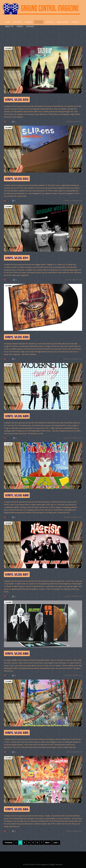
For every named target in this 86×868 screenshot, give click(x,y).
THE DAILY (50, 22)
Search (20, 26)
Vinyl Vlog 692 (17, 179)
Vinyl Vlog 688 (17, 495)
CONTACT (75, 22)
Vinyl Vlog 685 (17, 733)
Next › (48, 842)
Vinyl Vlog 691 (17, 258)
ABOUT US (9, 26)
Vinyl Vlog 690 (17, 337)
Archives (30, 26)
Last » (56, 842)
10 (8, 280)
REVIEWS (28, 22)
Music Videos (63, 22)
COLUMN (39, 22)
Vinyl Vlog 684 (17, 809)
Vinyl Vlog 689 (17, 416)
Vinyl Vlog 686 (17, 653)
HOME (8, 22)
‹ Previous (8, 842)
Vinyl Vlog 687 (17, 574)
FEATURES (17, 22)
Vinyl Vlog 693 (17, 100)
